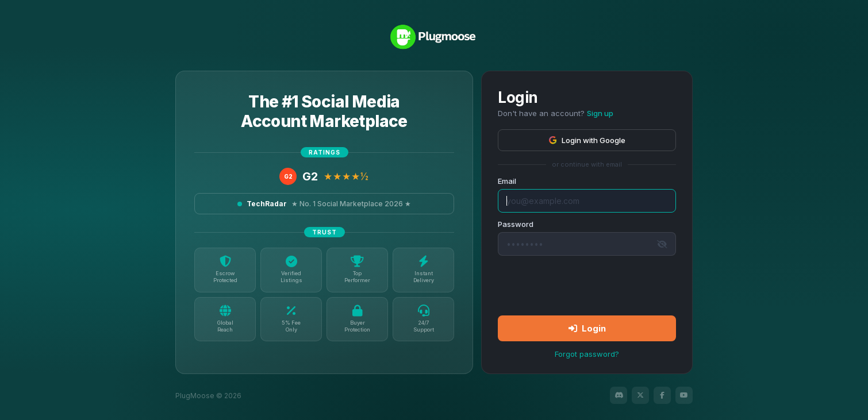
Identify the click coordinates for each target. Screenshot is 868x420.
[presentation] (587, 285)
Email (507, 181)
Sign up (600, 113)
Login (587, 328)
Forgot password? (587, 354)
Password (516, 224)
